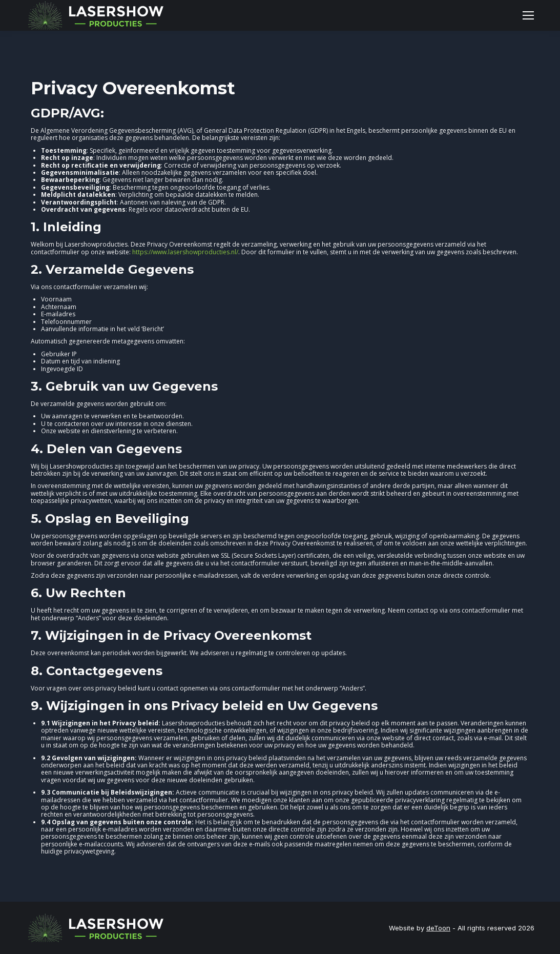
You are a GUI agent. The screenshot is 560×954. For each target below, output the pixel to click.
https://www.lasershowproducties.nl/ (185, 252)
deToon (438, 928)
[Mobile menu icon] (528, 15)
